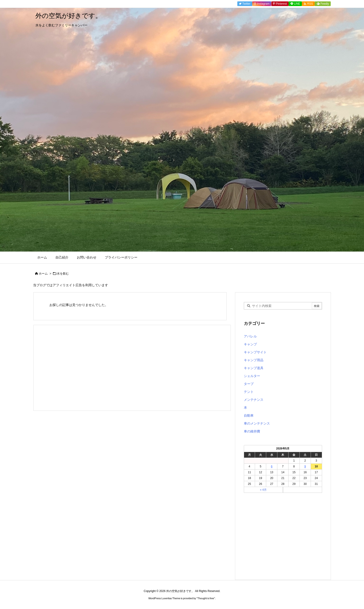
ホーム (43, 274)
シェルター (252, 376)
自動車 (249, 415)
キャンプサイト (255, 352)
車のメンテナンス (257, 423)
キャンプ (250, 344)
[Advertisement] (132, 368)
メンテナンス (254, 400)
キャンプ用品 (254, 360)
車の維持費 (252, 431)
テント (249, 392)
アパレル (250, 336)
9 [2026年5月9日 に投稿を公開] (305, 466)
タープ (249, 384)
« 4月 (263, 490)
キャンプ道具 (254, 368)
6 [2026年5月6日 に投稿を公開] (272, 466)
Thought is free (206, 598)
